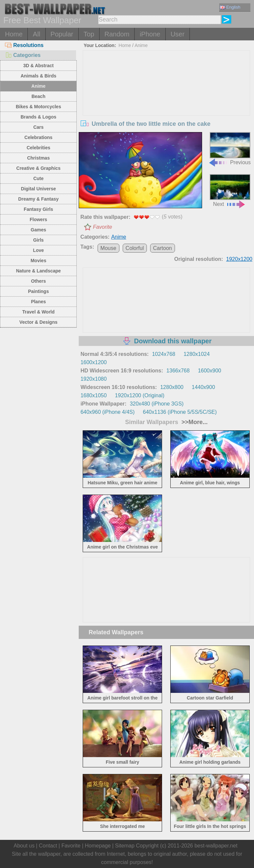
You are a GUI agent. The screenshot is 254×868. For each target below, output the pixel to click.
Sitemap (125, 846)
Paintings (39, 291)
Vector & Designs (39, 322)
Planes (39, 302)
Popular (62, 34)
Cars (39, 127)
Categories (23, 55)
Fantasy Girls (39, 209)
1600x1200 (93, 362)
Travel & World (38, 312)
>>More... (194, 422)
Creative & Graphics (38, 168)
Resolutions (24, 45)
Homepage (98, 846)
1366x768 (178, 371)
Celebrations (39, 137)
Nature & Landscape (39, 271)
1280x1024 (197, 354)
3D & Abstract (38, 66)
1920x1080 (93, 379)
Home (14, 34)
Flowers (39, 219)
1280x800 (172, 387)
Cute (39, 178)
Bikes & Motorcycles (39, 107)
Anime (39, 86)
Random (117, 34)
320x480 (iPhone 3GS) (157, 404)
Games (39, 230)
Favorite (103, 227)
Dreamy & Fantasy (38, 199)
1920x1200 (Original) (140, 395)
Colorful (135, 248)
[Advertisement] (167, 100)
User (178, 34)
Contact (48, 846)
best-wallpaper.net (216, 846)
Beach (38, 96)
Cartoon (163, 248)
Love (39, 250)
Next (230, 191)
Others (39, 281)
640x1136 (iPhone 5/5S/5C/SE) (180, 412)
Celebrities (38, 148)
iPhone (150, 34)
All (36, 34)
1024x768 (164, 354)
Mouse (108, 248)
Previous (230, 148)
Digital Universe (38, 189)
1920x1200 (239, 259)
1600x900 (209, 371)
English (230, 7)
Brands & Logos (38, 117)
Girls (38, 240)
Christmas (38, 158)
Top (89, 34)
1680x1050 (93, 395)
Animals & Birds (38, 76)
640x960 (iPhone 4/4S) (107, 412)
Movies (38, 261)
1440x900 (203, 387)
